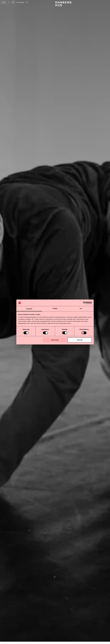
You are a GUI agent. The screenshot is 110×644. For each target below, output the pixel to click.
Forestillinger (20, 2)
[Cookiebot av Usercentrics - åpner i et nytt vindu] (84, 303)
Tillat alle (80, 340)
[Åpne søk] (9, 2)
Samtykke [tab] (29, 309)
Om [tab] (81, 308)
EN (13, 2)
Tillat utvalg (55, 340)
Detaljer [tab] (55, 308)
